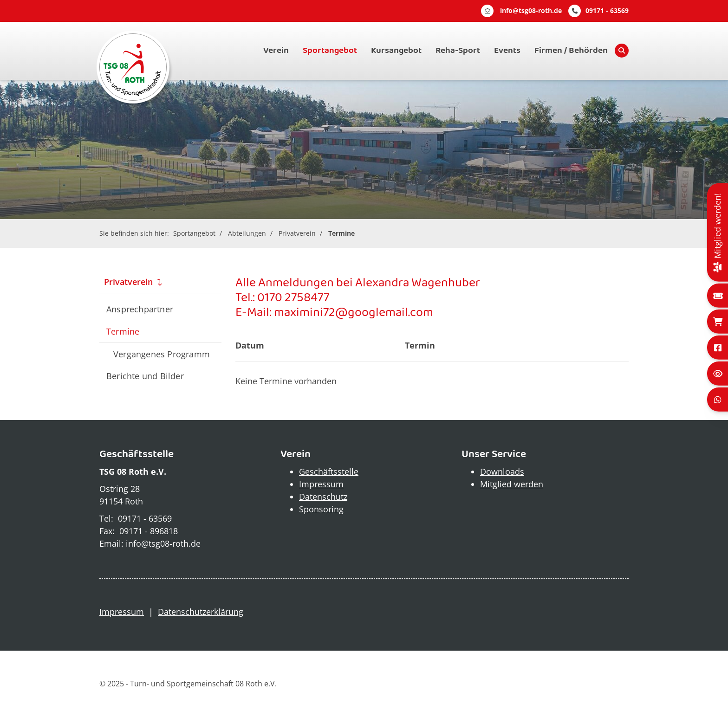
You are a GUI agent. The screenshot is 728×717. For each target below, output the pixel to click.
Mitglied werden (512, 484)
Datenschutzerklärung (201, 612)
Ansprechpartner (140, 309)
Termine (341, 233)
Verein (276, 51)
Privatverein (297, 233)
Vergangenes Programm (162, 354)
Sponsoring (321, 509)
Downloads (502, 472)
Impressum (321, 484)
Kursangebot (396, 51)
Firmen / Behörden (571, 51)
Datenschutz (323, 497)
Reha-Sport (458, 51)
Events (507, 51)
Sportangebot (330, 51)
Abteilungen (247, 233)
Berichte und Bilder (145, 376)
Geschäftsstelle (329, 472)
